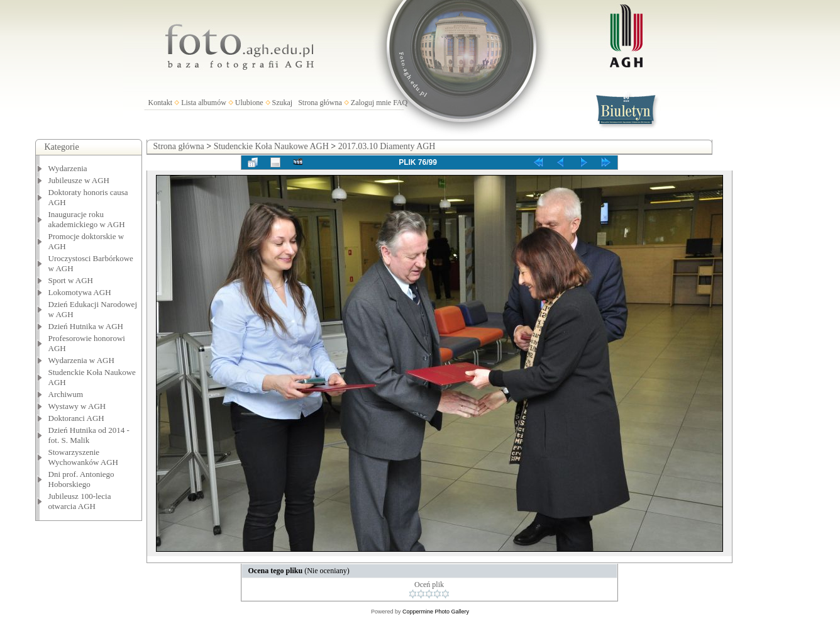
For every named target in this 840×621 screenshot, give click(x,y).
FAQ (400, 103)
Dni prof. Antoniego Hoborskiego (81, 479)
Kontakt (161, 103)
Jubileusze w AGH (79, 180)
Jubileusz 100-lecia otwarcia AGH (80, 501)
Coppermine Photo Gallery (436, 612)
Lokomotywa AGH (80, 292)
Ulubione (249, 103)
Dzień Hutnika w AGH (86, 326)
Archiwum (66, 394)
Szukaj (283, 103)
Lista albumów (204, 103)
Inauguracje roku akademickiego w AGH (87, 219)
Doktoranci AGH (76, 418)
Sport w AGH (71, 280)
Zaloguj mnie (371, 103)
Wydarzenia (68, 168)
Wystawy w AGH (77, 406)
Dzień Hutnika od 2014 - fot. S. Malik (89, 435)
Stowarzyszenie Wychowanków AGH (84, 457)
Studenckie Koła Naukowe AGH (271, 146)
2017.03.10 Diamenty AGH (387, 146)
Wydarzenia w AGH (81, 360)
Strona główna (320, 103)
